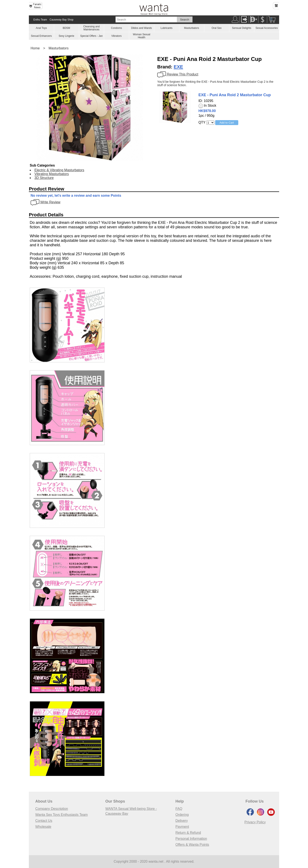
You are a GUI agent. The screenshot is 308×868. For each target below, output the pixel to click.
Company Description (52, 809)
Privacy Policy (255, 822)
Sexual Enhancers (41, 36)
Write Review (45, 202)
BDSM (66, 28)
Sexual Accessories (267, 28)
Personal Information (191, 839)
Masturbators (191, 28)
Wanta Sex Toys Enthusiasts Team (61, 815)
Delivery (182, 821)
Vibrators (117, 36)
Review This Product (178, 74)
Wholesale (43, 827)
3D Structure (44, 178)
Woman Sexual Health (141, 36)
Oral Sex (217, 28)
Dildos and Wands (141, 28)
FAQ (179, 809)
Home (35, 48)
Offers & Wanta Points (192, 845)
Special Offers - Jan (91, 36)
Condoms (116, 28)
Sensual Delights (241, 28)
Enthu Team (40, 20)
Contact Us (44, 821)
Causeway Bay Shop (61, 20)
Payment (182, 827)
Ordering (182, 815)
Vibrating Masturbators (52, 174)
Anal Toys (41, 28)
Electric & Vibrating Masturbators (59, 170)
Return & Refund (188, 833)
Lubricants (167, 28)
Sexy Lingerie (66, 36)
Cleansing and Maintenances (91, 28)
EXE (178, 67)
